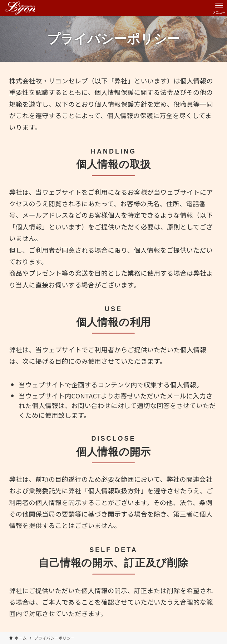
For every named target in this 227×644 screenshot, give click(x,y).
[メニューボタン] (219, 8)
